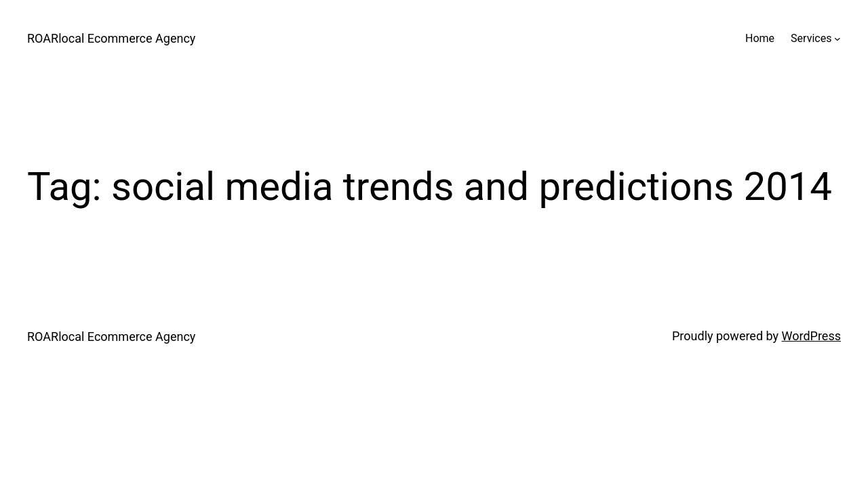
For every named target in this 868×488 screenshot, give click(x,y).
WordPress (811, 336)
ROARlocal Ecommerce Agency (111, 38)
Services (811, 38)
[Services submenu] (837, 39)
